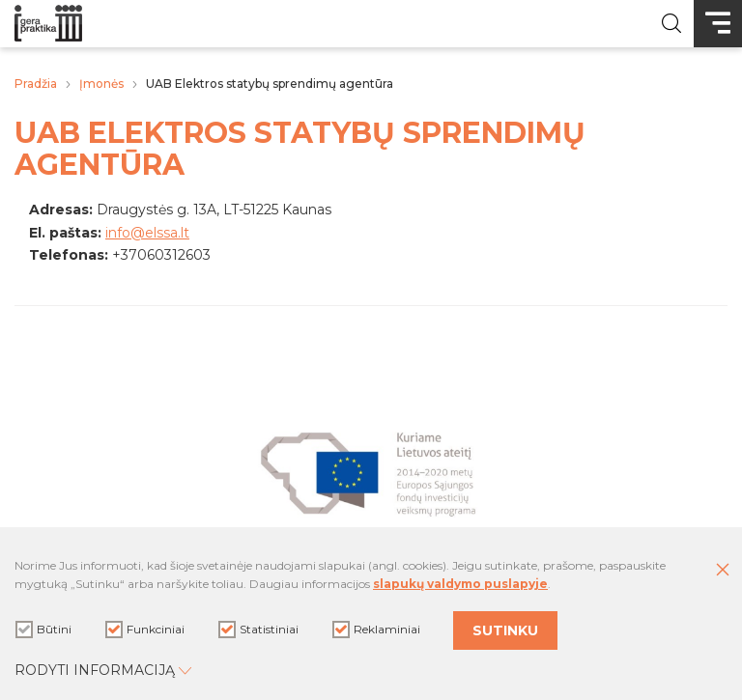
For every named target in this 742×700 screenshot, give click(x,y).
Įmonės (101, 84)
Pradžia (36, 84)
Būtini (43, 630)
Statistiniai (258, 630)
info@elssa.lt (147, 233)
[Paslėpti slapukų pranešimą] (723, 571)
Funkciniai (145, 630)
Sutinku (505, 630)
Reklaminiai (376, 630)
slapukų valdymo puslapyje (460, 584)
